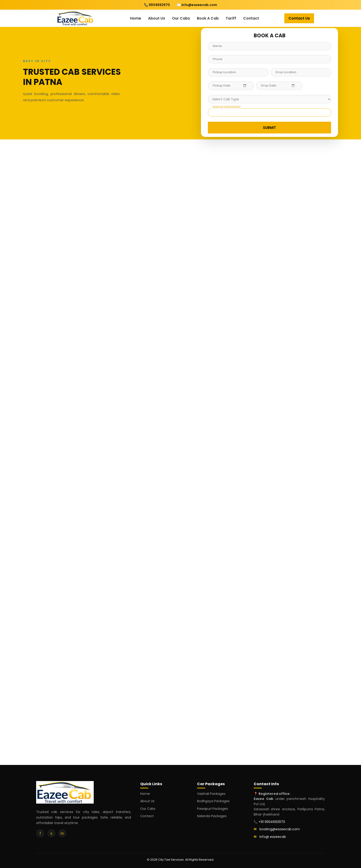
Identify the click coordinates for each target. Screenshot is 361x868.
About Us (157, 18)
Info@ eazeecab (273, 837)
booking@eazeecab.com (280, 829)
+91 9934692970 (272, 822)
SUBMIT (269, 128)
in (62, 833)
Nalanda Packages (212, 816)
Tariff (231, 18)
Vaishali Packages (211, 794)
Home (136, 18)
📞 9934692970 (157, 5)
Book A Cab (208, 18)
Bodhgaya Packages (213, 801)
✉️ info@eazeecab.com (197, 5)
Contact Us (299, 18)
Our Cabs (181, 18)
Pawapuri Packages (213, 809)
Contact (251, 18)
